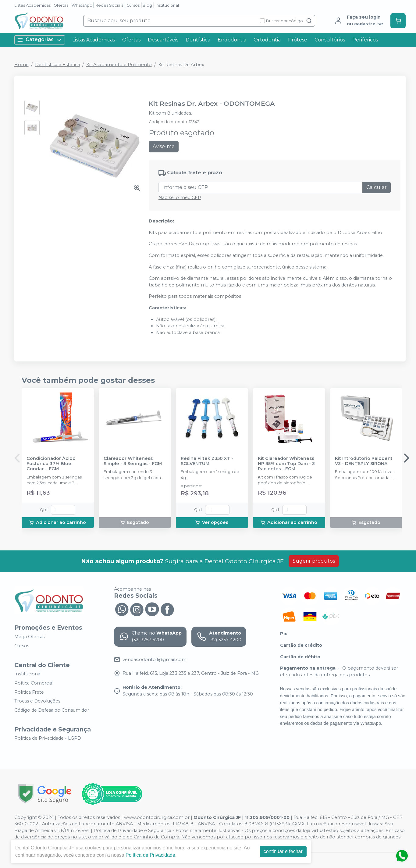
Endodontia (232, 40)
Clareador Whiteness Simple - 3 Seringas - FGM (133, 461)
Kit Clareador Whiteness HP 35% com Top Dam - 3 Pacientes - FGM (286, 464)
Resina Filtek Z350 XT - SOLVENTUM (207, 461)
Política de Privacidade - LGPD (48, 738)
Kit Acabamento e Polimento (119, 65)
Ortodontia (267, 40)
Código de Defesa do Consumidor (52, 710)
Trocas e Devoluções (37, 701)
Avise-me (164, 146)
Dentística (198, 40)
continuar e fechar (283, 851)
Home (21, 65)
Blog (147, 5)
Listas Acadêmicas (32, 5)
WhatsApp (82, 5)
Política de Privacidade (150, 855)
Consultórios (330, 40)
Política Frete (29, 692)
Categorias (40, 40)
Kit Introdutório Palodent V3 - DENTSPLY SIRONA (364, 461)
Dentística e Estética (57, 65)
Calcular (377, 187)
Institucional (167, 5)
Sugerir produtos (314, 561)
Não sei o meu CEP (180, 197)
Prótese (298, 40)
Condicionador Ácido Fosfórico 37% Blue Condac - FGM (51, 464)
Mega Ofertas (29, 637)
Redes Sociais (109, 5)
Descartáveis (163, 40)
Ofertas (61, 5)
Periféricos (365, 40)
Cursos (133, 5)
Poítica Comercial (34, 683)
